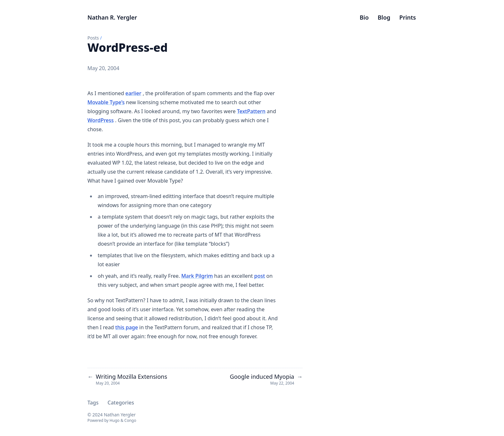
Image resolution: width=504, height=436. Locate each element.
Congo (130, 420)
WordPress (101, 120)
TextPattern (251, 111)
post (260, 276)
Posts (93, 38)
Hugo (115, 420)
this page (127, 327)
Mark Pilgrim (197, 276)
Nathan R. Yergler (112, 17)
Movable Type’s (106, 102)
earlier (133, 93)
